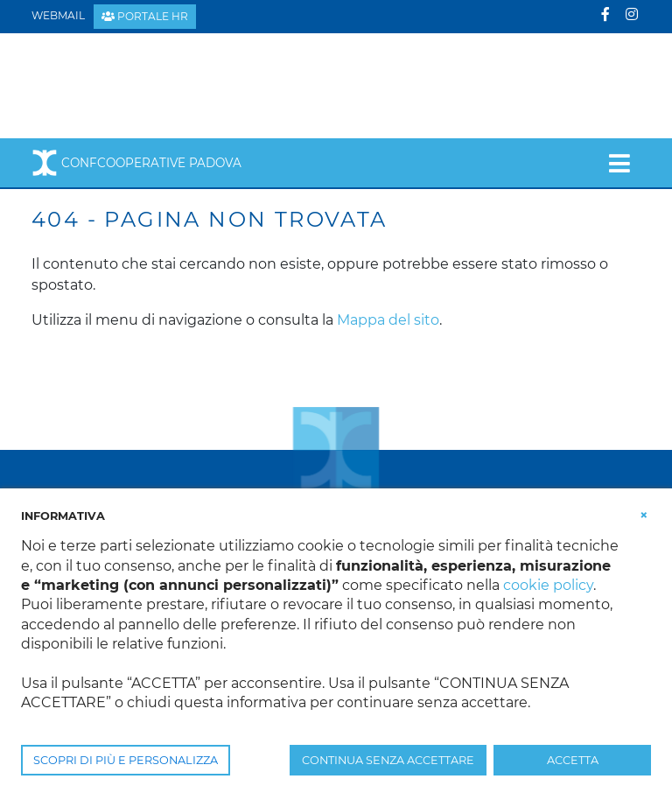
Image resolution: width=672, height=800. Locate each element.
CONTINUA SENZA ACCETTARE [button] (388, 760)
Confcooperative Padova (136, 163)
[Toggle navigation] (619, 163)
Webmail (58, 15)
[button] (644, 515)
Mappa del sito (388, 320)
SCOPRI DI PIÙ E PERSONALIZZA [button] (126, 760)
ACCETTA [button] (573, 760)
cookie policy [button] (548, 585)
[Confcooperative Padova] (168, 84)
